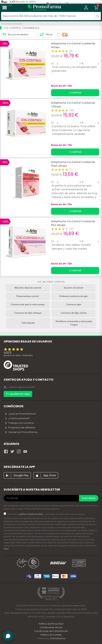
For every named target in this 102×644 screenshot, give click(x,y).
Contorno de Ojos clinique (28, 313)
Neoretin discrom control (28, 288)
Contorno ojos (74, 304)
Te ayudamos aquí (18, 394)
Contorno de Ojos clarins (74, 313)
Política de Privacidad (51, 624)
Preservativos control (28, 296)
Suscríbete (89, 498)
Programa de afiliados (20, 428)
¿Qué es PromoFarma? (20, 414)
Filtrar (46, 35)
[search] (98, 16)
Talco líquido (28, 323)
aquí (6, 549)
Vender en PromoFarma (21, 432)
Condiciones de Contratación (51, 631)
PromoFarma (58, 638)
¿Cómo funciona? (17, 418)
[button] (86, 8)
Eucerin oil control (74, 288)
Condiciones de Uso (51, 627)
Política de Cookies (51, 635)
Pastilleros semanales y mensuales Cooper (74, 323)
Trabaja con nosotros (19, 423)
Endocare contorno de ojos (74, 296)
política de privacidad (31, 514)
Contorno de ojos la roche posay (28, 304)
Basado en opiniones (18, 355)
